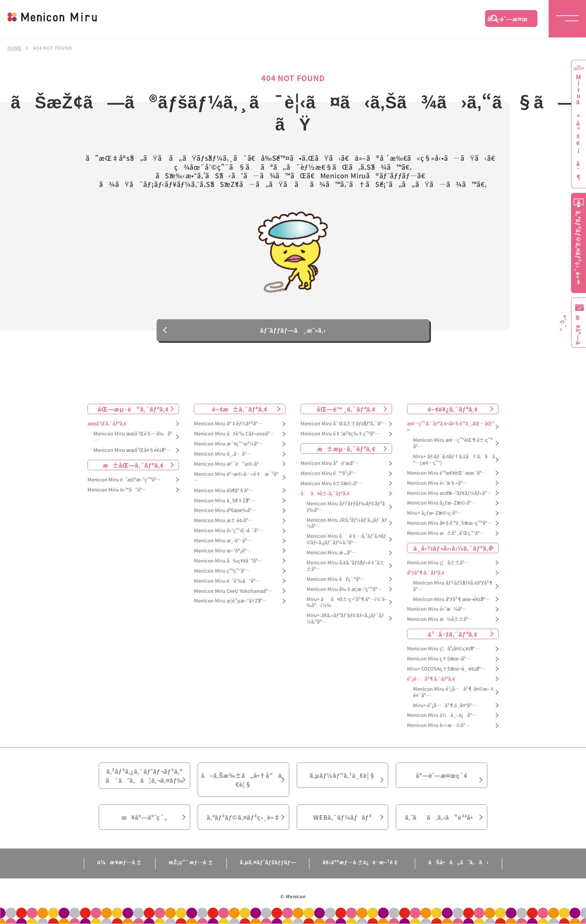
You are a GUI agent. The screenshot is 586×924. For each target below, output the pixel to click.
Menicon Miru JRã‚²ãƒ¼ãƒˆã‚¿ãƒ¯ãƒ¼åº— (347, 523)
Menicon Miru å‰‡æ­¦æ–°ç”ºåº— (344, 589)
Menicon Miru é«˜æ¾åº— (437, 609)
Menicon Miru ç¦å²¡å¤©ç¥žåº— (443, 649)
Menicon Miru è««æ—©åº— (438, 726)
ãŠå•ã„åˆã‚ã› (459, 862)
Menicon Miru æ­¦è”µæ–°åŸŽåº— (231, 601)
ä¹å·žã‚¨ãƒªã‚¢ (453, 634)
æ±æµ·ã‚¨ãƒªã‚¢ (346, 449)
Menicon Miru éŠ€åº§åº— (224, 491)
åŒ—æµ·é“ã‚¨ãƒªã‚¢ (133, 409)
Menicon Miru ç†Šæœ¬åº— (439, 659)
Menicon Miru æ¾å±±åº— (440, 620)
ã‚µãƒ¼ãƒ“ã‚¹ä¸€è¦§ (342, 775)
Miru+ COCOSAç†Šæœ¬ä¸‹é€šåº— (446, 669)
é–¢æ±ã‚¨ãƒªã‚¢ (240, 409)
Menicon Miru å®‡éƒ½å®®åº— (228, 424)
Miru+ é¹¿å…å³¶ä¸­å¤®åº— (445, 706)
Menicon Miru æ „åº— (331, 553)
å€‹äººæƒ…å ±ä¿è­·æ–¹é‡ (362, 862)
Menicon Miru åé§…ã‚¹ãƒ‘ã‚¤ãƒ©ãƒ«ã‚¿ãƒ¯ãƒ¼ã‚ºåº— (346, 540)
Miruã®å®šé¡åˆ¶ (579, 127)
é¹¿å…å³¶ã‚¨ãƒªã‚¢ (431, 679)
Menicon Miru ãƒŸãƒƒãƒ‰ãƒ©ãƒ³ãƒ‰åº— (346, 507)
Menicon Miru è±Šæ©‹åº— (331, 483)
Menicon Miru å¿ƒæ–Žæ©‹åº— (441, 503)
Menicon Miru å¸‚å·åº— (223, 454)
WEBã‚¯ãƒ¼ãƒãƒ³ (343, 817)
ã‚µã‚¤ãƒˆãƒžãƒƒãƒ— (268, 862)
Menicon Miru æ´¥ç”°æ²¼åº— (229, 444)
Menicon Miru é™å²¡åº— (329, 473)
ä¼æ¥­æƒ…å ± (120, 862)
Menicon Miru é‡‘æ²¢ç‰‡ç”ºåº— (340, 434)
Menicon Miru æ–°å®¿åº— (223, 551)
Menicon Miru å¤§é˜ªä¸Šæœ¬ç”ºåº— (449, 523)
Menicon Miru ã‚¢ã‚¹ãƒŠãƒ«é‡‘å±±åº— (345, 566)
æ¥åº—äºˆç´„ (144, 817)
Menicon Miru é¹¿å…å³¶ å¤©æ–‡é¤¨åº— (454, 692)
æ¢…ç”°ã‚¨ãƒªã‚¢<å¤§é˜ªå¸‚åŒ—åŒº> (451, 427)
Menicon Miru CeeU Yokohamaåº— (233, 591)
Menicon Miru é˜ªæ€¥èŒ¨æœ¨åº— (447, 473)
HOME (15, 48)
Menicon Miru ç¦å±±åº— (438, 563)
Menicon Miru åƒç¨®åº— (336, 579)
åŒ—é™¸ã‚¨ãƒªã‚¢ (346, 409)
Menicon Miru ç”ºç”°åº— (222, 571)
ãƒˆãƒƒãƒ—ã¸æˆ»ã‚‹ (293, 336)
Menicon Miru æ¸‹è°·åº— (223, 541)
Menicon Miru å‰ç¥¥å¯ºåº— (228, 561)
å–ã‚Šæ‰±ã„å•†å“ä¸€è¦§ (243, 780)
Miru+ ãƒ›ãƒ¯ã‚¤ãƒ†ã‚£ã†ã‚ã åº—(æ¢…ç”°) (454, 460)
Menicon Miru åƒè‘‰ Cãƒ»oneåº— (234, 434)
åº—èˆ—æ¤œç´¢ (508, 21)
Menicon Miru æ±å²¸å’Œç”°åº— (446, 533)
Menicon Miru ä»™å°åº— (117, 490)
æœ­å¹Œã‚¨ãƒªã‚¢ (107, 424)
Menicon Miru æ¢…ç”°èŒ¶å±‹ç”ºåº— (453, 443)
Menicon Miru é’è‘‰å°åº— (227, 581)
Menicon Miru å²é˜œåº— (330, 463)
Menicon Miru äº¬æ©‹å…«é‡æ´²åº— (236, 477)
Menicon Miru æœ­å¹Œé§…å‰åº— (133, 437)
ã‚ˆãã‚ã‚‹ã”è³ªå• (442, 817)
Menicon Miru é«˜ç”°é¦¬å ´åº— (229, 531)
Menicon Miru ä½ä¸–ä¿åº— (442, 716)
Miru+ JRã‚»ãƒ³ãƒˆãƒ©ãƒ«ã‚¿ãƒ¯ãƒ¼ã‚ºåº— (345, 619)
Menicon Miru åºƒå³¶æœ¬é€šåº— (451, 599)
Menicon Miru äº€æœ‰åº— (225, 511)
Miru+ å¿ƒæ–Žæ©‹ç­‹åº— (434, 513)
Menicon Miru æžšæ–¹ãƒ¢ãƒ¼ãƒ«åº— (449, 493)
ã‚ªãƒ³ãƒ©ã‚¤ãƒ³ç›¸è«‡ (243, 817)
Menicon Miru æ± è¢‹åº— (223, 521)
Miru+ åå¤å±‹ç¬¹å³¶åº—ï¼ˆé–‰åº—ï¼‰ (347, 603)
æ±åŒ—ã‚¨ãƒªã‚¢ (133, 465)
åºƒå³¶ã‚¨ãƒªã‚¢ (426, 573)
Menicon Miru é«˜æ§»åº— (437, 483)
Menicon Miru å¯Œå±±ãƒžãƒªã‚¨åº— (344, 424)
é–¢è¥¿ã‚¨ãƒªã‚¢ (453, 409)
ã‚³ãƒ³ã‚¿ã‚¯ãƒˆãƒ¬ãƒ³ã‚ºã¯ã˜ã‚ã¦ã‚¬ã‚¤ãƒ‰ (145, 776)
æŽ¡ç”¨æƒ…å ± (191, 862)
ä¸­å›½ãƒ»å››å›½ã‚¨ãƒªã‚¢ (453, 548)
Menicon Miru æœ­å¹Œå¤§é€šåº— (132, 450)
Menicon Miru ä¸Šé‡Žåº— (224, 501)
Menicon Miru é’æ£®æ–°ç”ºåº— (124, 480)
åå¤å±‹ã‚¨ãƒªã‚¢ (325, 494)
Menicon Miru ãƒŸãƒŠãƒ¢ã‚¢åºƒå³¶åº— (453, 586)
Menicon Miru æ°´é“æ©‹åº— (229, 464)
